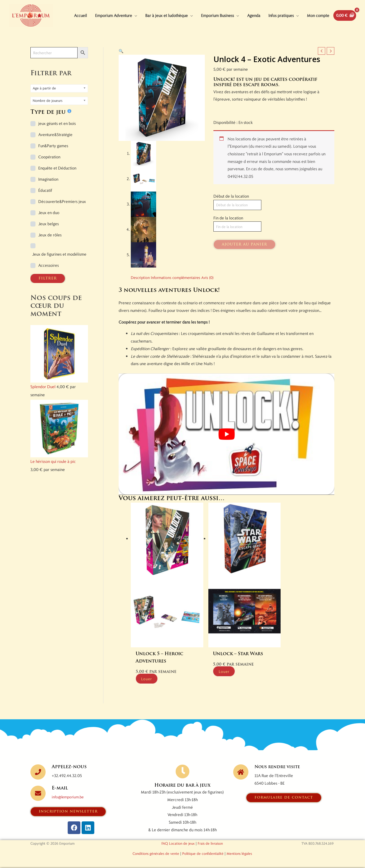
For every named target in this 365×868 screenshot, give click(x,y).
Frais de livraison (210, 844)
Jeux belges (49, 240)
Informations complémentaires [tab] (179, 294)
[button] (121, 68)
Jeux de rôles (50, 251)
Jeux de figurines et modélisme (59, 271)
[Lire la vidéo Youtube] (226, 451)
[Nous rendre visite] (241, 773)
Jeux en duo (49, 229)
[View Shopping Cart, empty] (21, 38)
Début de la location (231, 213)
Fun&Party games (53, 162)
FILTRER (48, 295)
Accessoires (49, 282)
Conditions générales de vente (156, 854)
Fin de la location (228, 235)
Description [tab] (141, 294)
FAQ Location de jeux (178, 844)
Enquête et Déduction (57, 185)
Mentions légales (239, 854)
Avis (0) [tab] (213, 294)
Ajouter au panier (244, 262)
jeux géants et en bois (57, 140)
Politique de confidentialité (203, 854)
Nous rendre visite (279, 768)
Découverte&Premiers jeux (62, 218)
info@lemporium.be (69, 798)
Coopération (49, 173)
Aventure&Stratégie (55, 151)
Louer (150, 679)
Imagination (48, 196)
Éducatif (45, 207)
